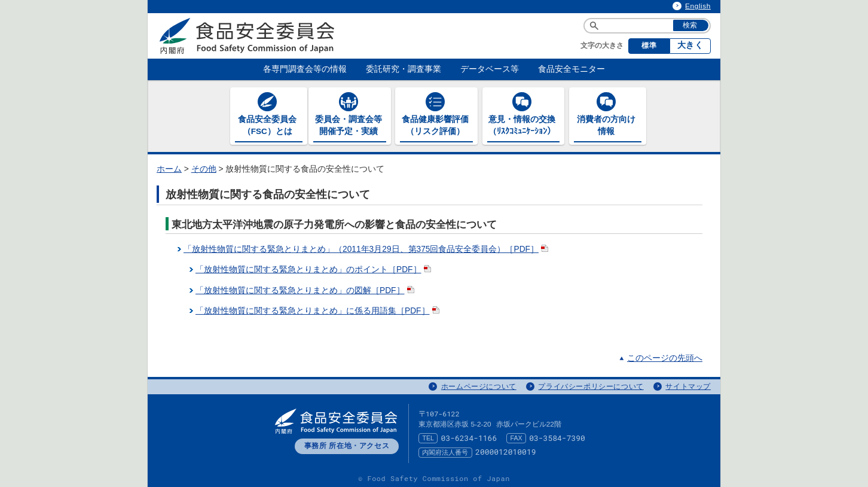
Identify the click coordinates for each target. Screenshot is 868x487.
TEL (428, 436)
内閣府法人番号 (445, 450)
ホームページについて (479, 384)
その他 (204, 167)
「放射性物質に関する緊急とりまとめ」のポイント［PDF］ (314, 268)
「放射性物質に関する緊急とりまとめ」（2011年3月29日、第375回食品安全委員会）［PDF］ (367, 247)
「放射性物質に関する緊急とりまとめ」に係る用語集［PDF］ (319, 309)
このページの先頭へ (665, 356)
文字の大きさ (602, 45)
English (698, 6)
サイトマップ (688, 384)
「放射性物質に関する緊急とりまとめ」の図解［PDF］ (306, 288)
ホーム (169, 167)
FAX (516, 436)
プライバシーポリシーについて (591, 384)
